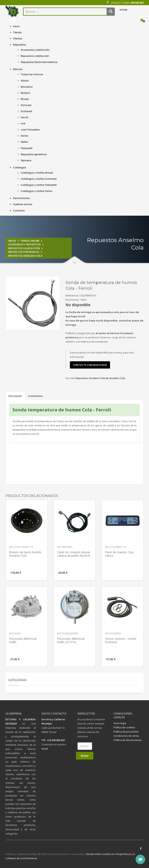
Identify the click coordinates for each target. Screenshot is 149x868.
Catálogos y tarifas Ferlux (36, 191)
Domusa (26, 105)
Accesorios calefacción (35, 50)
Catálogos (20, 168)
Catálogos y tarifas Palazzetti (39, 185)
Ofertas (18, 39)
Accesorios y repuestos (24, 244)
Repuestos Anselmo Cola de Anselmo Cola (100, 378)
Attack (25, 81)
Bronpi (25, 99)
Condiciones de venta (126, 736)
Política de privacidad (126, 732)
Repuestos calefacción (35, 56)
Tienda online (30, 241)
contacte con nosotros (90, 365)
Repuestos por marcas (24, 252)
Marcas (18, 69)
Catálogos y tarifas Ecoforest (39, 179)
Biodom (26, 93)
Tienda (17, 32)
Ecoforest (26, 111)
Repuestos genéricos (34, 154)
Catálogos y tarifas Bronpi (37, 173)
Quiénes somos (23, 204)
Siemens (26, 160)
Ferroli (24, 117)
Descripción (15, 396)
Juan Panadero (30, 130)
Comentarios (36, 396)
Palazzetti (27, 148)
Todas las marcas (32, 74)
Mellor (24, 142)
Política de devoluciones (128, 740)
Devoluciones (21, 198)
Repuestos (20, 45)
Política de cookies (124, 727)
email (45, 749)
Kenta (24, 136)
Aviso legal (120, 723)
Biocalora (27, 87)
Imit (23, 124)
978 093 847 (137, 3)
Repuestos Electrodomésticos (39, 62)
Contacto (19, 211)
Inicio (16, 26)
